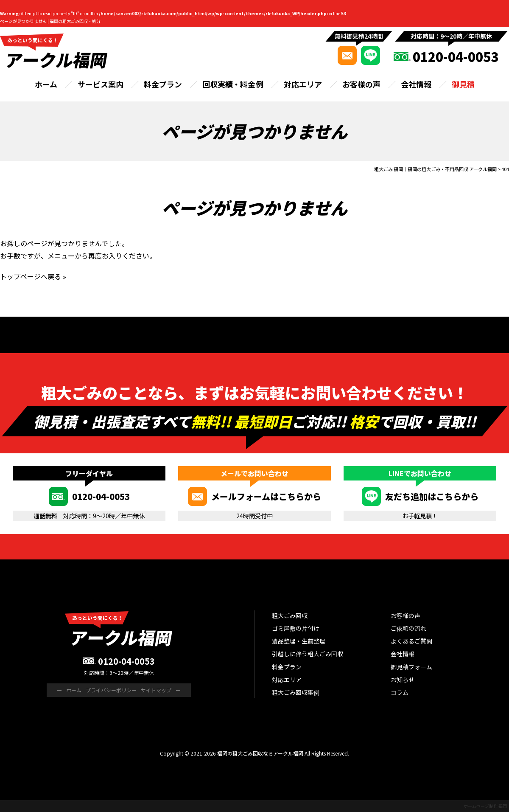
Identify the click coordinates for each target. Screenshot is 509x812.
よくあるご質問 (411, 641)
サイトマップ (156, 690)
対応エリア (303, 84)
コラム (400, 692)
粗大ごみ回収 (290, 615)
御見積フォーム (411, 667)
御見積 (463, 84)
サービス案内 (101, 84)
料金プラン (163, 84)
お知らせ (403, 680)
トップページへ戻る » (33, 276)
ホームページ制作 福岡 (485, 806)
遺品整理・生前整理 (299, 641)
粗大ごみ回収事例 (296, 692)
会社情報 (416, 84)
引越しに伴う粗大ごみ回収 (308, 654)
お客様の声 (361, 84)
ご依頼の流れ (408, 628)
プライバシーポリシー (111, 690)
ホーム (46, 84)
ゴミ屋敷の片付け (296, 628)
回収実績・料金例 (233, 84)
